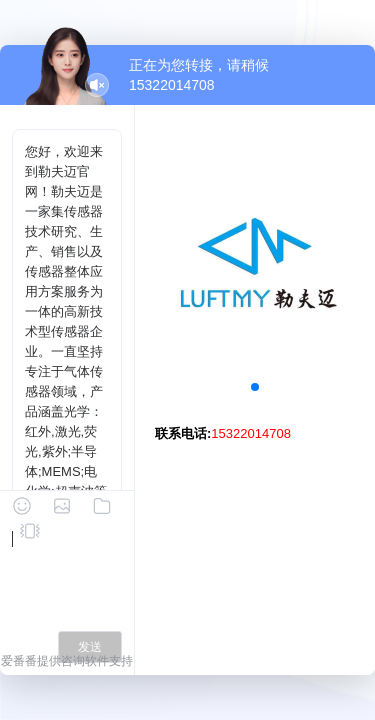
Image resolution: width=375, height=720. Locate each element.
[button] (255, 387)
